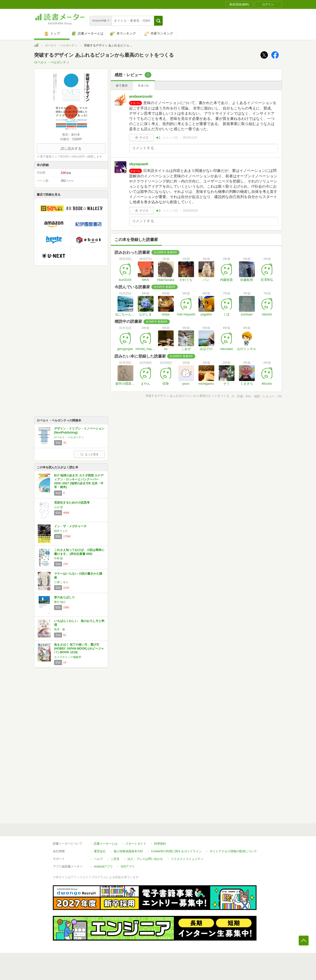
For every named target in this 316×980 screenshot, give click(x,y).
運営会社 (100, 851)
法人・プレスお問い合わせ (145, 859)
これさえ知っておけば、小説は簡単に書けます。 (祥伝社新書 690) (79, 552)
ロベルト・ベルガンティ (61, 45)
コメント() (170, 138)
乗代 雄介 (60, 602)
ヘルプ (98, 859)
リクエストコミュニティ (187, 859)
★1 (158, 138)
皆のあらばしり (64, 597)
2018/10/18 (190, 211)
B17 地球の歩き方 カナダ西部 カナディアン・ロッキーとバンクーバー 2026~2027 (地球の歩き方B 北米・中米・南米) (79, 481)
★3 (158, 211)
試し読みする (71, 148)
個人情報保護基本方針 (128, 851)
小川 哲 (59, 507)
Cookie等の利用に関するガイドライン (176, 851)
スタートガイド (136, 844)
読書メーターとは (106, 844)
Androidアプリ (103, 867)
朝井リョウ (61, 531)
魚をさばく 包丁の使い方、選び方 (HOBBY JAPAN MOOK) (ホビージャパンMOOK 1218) (79, 648)
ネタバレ (144, 86)
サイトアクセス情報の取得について (233, 851)
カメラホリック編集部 (68, 657)
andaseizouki (141, 96)
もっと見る (89, 454)
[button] (158, 21)
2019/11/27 (190, 138)
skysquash (139, 164)
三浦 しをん (61, 582)
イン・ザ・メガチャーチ (70, 526)
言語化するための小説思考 (72, 503)
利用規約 (160, 844)
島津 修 (59, 629)
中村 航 (59, 558)
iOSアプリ (128, 867)
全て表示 (122, 86)
